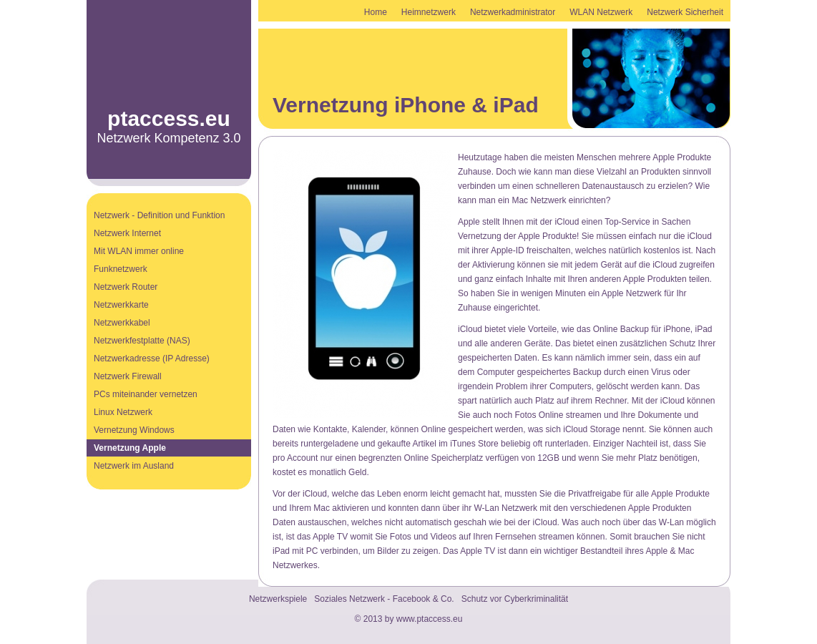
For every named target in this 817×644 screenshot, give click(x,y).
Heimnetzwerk (429, 12)
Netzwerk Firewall (128, 376)
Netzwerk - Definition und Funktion (159, 215)
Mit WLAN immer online (139, 251)
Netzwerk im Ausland (134, 466)
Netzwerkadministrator (513, 12)
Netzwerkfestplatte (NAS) (142, 341)
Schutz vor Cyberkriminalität (515, 599)
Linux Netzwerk (123, 412)
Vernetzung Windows (134, 430)
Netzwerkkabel (122, 323)
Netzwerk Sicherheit (685, 12)
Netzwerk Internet (127, 233)
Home (376, 12)
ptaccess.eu (169, 118)
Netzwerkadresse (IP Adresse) (152, 358)
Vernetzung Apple (130, 448)
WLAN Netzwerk (601, 12)
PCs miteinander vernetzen (146, 394)
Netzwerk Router (126, 287)
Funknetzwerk (121, 269)
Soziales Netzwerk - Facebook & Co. (384, 599)
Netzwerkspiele (278, 599)
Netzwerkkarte (121, 305)
